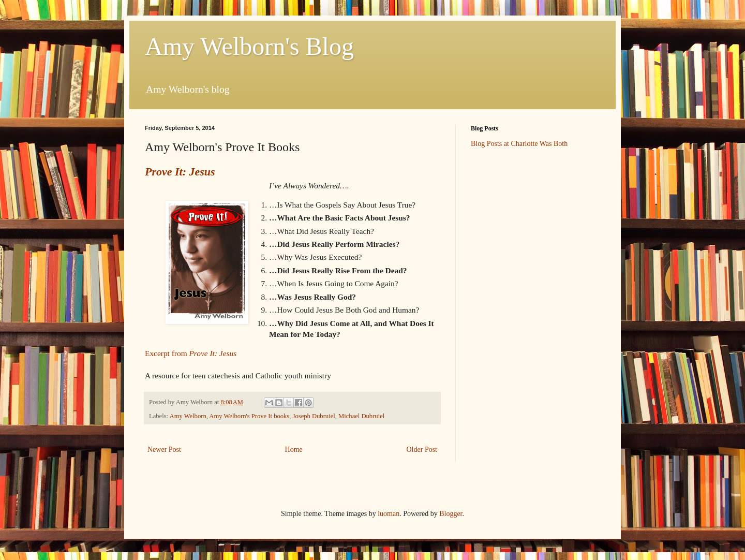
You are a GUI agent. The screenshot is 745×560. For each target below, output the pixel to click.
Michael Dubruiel (361, 416)
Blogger (451, 514)
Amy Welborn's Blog (249, 46)
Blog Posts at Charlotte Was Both (519, 144)
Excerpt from (191, 353)
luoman (389, 514)
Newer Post (164, 450)
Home (294, 450)
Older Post (422, 450)
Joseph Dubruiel (314, 416)
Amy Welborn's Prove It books (249, 416)
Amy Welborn (188, 416)
